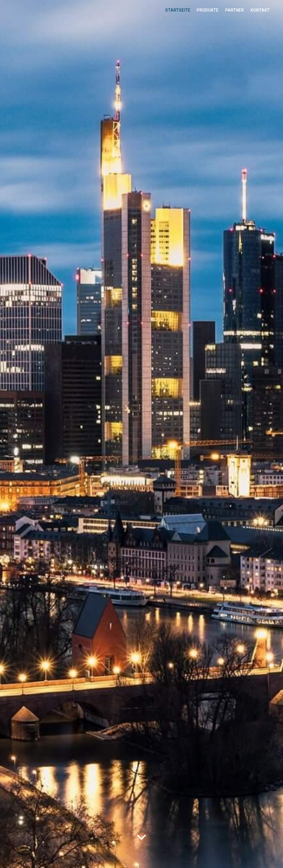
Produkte (208, 10)
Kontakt (260, 10)
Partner (235, 10)
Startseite (178, 10)
